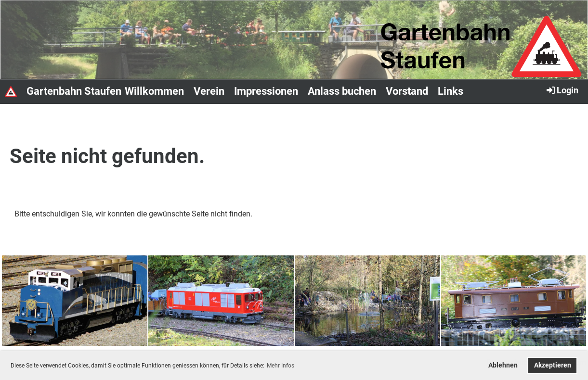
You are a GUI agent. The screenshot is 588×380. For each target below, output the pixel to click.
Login (562, 90)
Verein (209, 91)
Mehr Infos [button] (281, 366)
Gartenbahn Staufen (74, 91)
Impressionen (266, 91)
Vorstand (407, 91)
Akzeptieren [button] (553, 365)
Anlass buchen (342, 91)
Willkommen (154, 91)
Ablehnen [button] (503, 365)
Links (451, 91)
